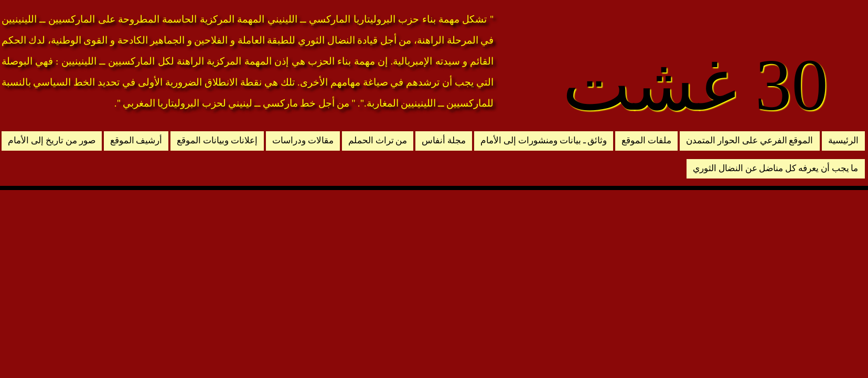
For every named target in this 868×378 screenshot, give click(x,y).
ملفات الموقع (646, 140)
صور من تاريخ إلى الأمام (51, 140)
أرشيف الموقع (136, 140)
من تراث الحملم (378, 140)
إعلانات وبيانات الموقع (217, 140)
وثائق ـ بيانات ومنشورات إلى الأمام (544, 140)
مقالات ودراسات (303, 140)
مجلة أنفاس (444, 140)
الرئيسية (843, 140)
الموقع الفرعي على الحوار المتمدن (749, 140)
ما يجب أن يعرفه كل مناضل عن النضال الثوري (776, 168)
